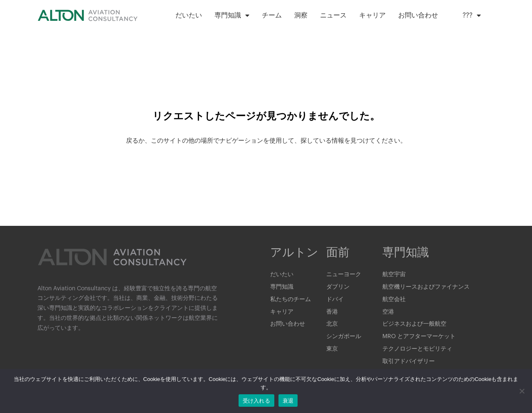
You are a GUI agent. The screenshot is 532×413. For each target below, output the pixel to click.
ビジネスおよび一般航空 (414, 325)
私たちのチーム (291, 300)
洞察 (301, 15)
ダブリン (338, 287)
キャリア (372, 15)
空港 (388, 312)
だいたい (189, 15)
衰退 (288, 401)
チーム (272, 15)
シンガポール (344, 337)
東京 (332, 350)
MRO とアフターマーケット (419, 337)
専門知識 (232, 15)
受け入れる (256, 401)
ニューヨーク (344, 275)
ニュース (333, 15)
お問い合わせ (418, 15)
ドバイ (335, 300)
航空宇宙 (394, 275)
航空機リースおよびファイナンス (426, 287)
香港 (332, 312)
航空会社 (394, 300)
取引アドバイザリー (409, 362)
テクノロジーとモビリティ (417, 350)
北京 (332, 325)
